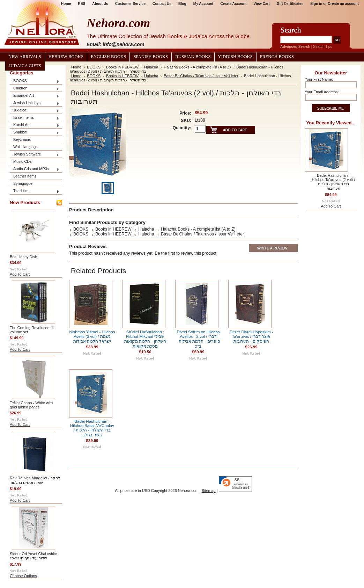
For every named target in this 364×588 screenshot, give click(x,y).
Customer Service (130, 4)
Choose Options (23, 576)
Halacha (151, 67)
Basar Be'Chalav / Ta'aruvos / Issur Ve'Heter (201, 76)
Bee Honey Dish (24, 257)
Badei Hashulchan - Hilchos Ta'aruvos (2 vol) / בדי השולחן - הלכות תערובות (334, 182)
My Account (203, 4)
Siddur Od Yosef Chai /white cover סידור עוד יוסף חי (33, 556)
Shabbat (35, 133)
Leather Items (25, 176)
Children (35, 89)
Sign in (316, 4)
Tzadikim (35, 191)
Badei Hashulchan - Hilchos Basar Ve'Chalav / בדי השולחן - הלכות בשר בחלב (92, 428)
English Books (108, 57)
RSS (81, 4)
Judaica (35, 111)
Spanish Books (151, 57)
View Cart (262, 4)
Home (76, 67)
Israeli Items (35, 118)
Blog (182, 4)
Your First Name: (319, 79)
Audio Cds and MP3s (35, 169)
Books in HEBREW (122, 67)
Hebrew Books (66, 57)
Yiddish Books (235, 57)
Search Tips (322, 47)
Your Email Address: (322, 92)
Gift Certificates (290, 4)
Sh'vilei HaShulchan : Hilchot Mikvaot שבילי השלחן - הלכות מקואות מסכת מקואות (145, 339)
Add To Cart (20, 274)
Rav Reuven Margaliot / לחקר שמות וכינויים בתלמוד (35, 480)
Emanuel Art (35, 96)
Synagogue (23, 183)
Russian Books (193, 57)
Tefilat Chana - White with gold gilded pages (31, 405)
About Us (100, 4)
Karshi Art (35, 125)
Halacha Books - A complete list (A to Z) (197, 67)
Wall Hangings (25, 147)
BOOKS (35, 81)
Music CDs (23, 161)
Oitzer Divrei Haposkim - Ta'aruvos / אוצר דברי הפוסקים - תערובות (251, 337)
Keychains (22, 139)
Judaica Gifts (25, 66)
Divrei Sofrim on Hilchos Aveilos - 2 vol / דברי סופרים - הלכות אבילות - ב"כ (198, 339)
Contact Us (162, 4)
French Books (277, 57)
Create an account (343, 4)
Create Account (233, 4)
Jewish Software (35, 155)
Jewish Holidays (35, 103)
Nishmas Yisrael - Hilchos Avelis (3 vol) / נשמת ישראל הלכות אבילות (92, 337)
